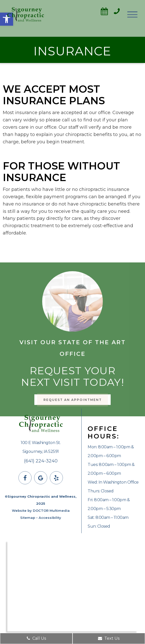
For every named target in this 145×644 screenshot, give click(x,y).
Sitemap (28, 518)
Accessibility (50, 518)
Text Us (109, 638)
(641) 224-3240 (41, 461)
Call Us (36, 638)
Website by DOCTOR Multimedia (41, 511)
